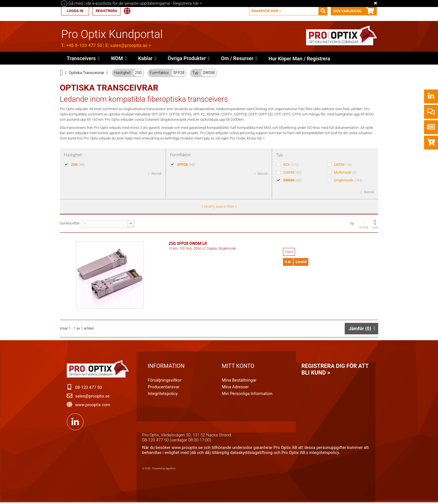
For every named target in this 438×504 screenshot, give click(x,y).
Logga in (75, 11)
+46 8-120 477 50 (84, 45)
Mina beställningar (239, 381)
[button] (189, 58)
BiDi (291, 165)
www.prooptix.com (93, 406)
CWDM (292, 172)
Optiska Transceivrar (86, 73)
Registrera (106, 11)
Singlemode (348, 180)
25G (138, 73)
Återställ (156, 174)
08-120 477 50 (89, 389)
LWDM (343, 165)
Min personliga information (247, 395)
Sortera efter (70, 223)
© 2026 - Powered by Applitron (159, 470)
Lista (375, 224)
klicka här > (256, 138)
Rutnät (364, 224)
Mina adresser (235, 388)
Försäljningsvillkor (165, 381)
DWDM (209, 73)
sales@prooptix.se (129, 45)
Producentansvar (164, 388)
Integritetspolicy (163, 395)
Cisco (289, 252)
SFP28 (179, 73)
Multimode (345, 172)
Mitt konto (238, 367)
